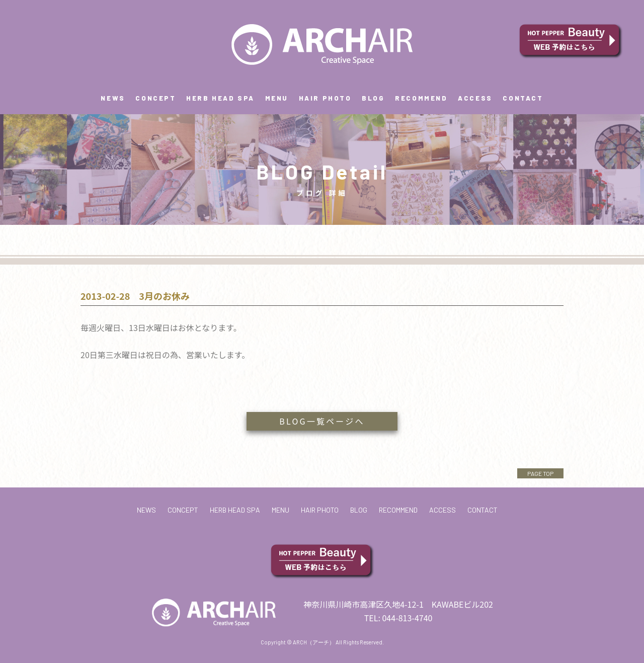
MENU (277, 98)
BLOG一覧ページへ (322, 421)
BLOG (373, 98)
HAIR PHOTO (325, 98)
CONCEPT (155, 98)
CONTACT (523, 98)
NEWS (113, 98)
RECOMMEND (421, 98)
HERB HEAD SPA (220, 98)
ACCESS (475, 98)
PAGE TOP (540, 473)
